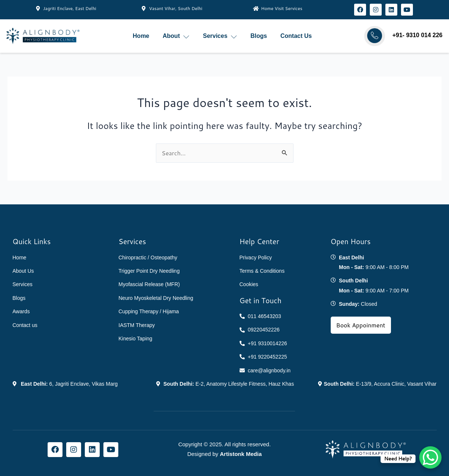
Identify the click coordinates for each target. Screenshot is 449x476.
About (176, 36)
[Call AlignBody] (375, 36)
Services (220, 36)
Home (141, 36)
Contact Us (296, 36)
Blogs (259, 36)
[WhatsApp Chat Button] (430, 457)
